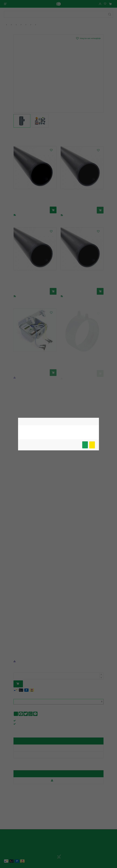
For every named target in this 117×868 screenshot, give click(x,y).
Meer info (92, 445)
